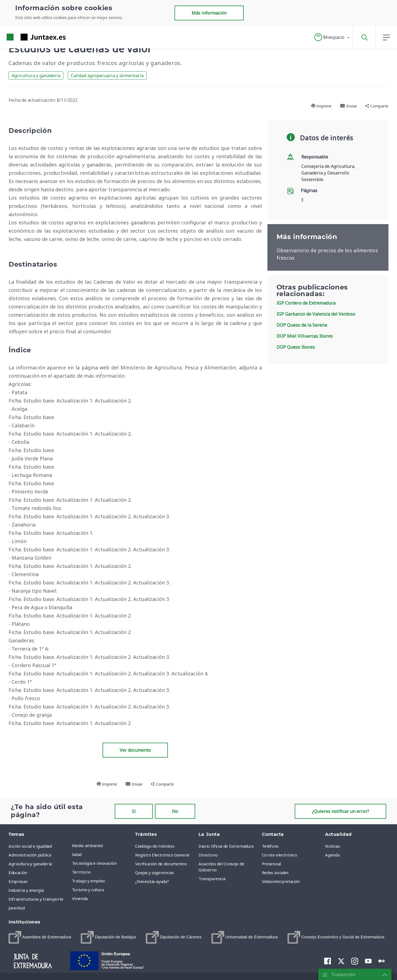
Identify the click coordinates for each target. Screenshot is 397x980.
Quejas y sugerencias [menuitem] (154, 872)
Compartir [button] (377, 106)
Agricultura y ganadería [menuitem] (30, 864)
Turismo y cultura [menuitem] (88, 890)
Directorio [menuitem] (208, 855)
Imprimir (321, 106)
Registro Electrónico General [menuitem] (162, 855)
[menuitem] (40, 937)
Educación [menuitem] (18, 872)
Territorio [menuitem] (81, 872)
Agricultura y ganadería (36, 76)
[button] (332, 37)
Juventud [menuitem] (17, 908)
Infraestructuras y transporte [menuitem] (36, 899)
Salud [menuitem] (77, 854)
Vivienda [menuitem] (80, 898)
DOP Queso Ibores (296, 347)
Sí (134, 811)
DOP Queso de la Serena (302, 325)
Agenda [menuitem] (332, 855)
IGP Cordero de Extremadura (306, 303)
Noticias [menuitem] (332, 846)
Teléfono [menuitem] (270, 846)
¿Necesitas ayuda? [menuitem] (152, 881)
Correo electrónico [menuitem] (280, 855)
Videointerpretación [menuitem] (281, 881)
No (175, 811)
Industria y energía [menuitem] (26, 890)
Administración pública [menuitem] (30, 855)
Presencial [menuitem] (272, 864)
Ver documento (135, 750)
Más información (209, 13)
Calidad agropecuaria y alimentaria (107, 76)
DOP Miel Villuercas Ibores (305, 336)
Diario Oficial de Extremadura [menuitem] (226, 846)
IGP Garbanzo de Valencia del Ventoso (316, 314)
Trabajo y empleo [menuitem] (88, 881)
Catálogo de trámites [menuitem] (155, 846)
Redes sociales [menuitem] (275, 872)
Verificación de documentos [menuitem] (161, 864)
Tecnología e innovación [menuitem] (94, 863)
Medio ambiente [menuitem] (88, 845)
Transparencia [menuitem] (212, 879)
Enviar (348, 106)
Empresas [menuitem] (18, 881)
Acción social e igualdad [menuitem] (30, 846)
